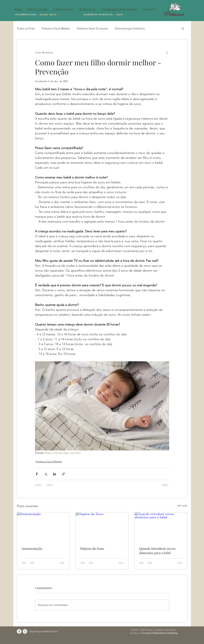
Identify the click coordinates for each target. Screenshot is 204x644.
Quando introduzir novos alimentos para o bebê (157, 551)
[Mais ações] (167, 52)
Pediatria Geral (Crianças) (92, 28)
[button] (183, 28)
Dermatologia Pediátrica (130, 28)
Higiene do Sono (92, 548)
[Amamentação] (43, 527)
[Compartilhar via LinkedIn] (54, 474)
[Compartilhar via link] (63, 474)
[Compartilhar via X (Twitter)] (46, 474)
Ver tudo (182, 505)
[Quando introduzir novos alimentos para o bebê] (161, 527)
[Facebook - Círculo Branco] (19, 631)
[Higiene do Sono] (102, 527)
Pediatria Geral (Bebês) (56, 28)
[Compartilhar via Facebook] (37, 474)
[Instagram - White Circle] (25, 631)
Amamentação (32, 548)
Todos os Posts (26, 28)
